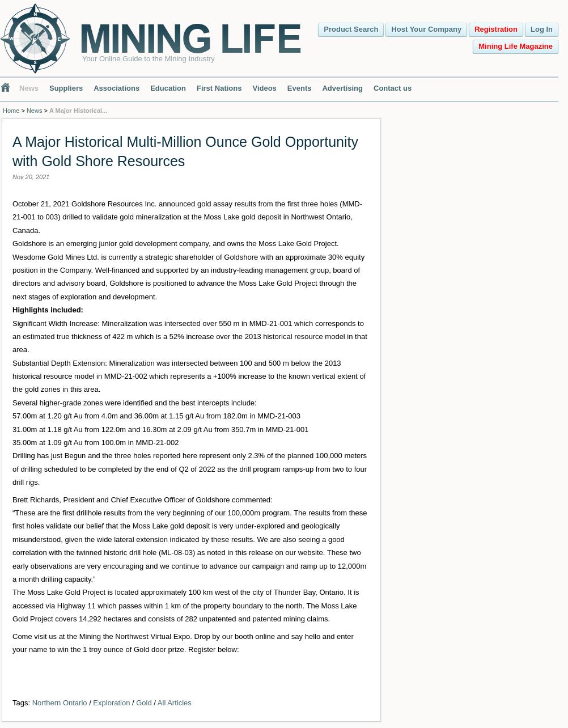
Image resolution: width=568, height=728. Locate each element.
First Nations (219, 88)
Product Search (351, 29)
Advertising (342, 88)
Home (11, 111)
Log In (542, 29)
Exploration (111, 703)
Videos (264, 88)
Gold (144, 703)
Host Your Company (426, 29)
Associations (116, 88)
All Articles (175, 703)
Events (300, 88)
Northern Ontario (60, 703)
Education (168, 88)
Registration (496, 29)
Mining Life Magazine (516, 46)
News (29, 88)
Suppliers (66, 88)
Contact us (393, 88)
